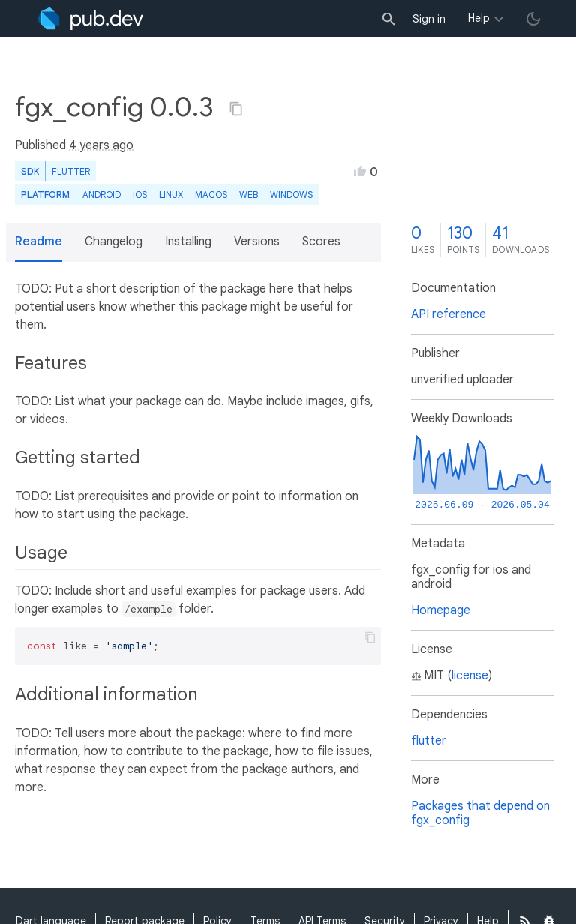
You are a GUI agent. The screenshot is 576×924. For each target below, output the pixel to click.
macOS (211, 195)
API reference (448, 314)
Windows (291, 195)
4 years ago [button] (101, 145)
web (249, 195)
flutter (429, 741)
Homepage (441, 610)
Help (479, 18)
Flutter (71, 171)
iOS (140, 195)
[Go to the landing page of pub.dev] (90, 19)
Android (102, 195)
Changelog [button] (114, 241)
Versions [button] (257, 241)
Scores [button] (321, 241)
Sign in (429, 19)
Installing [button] (188, 241)
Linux (171, 195)
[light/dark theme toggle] (533, 19)
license (470, 676)
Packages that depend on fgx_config (480, 813)
